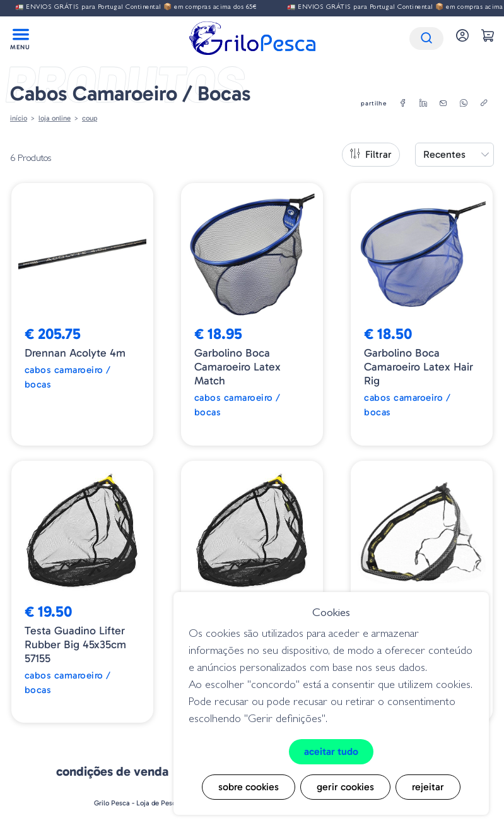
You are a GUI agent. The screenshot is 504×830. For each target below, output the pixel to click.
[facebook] (403, 104)
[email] (443, 104)
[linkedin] (423, 104)
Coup (90, 118)
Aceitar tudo (331, 751)
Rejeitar (428, 787)
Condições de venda (112, 771)
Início (19, 118)
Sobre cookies (249, 787)
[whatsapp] (464, 104)
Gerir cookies (345, 787)
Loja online (55, 118)
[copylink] (484, 104)
